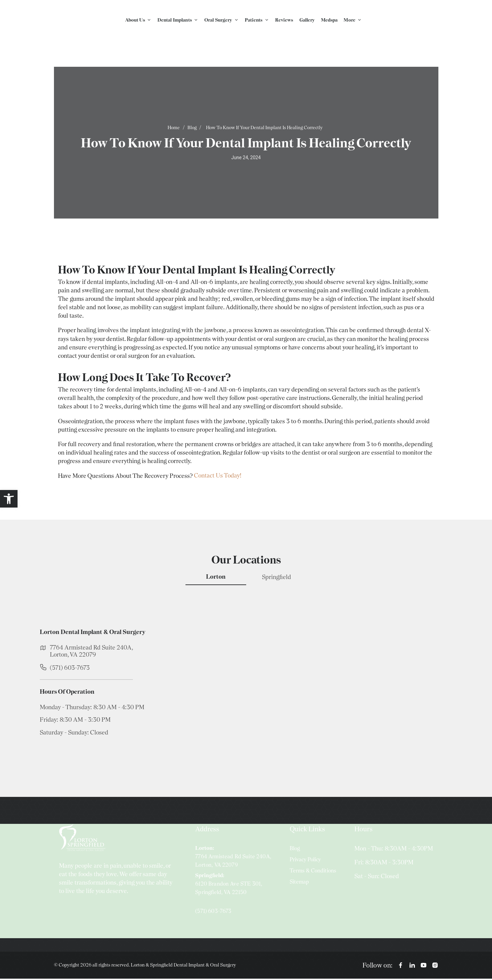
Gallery (307, 21)
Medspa (329, 21)
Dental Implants (180, 21)
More (354, 21)
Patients (259, 21)
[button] (9, 499)
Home (174, 129)
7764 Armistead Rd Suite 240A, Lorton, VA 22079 (91, 652)
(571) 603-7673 (70, 669)
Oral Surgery (223, 21)
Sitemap (299, 883)
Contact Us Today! (218, 477)
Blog (192, 129)
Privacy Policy (305, 861)
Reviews (284, 21)
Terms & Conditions (313, 872)
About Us (140, 21)
